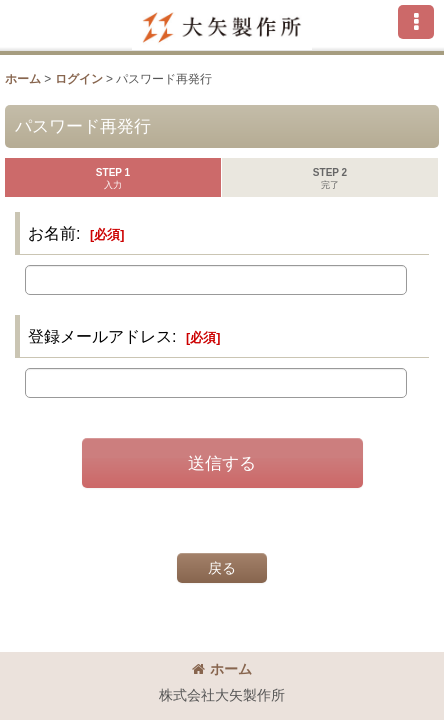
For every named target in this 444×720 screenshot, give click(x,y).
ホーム (222, 669)
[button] (416, 22)
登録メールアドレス (100, 336)
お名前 (52, 233)
